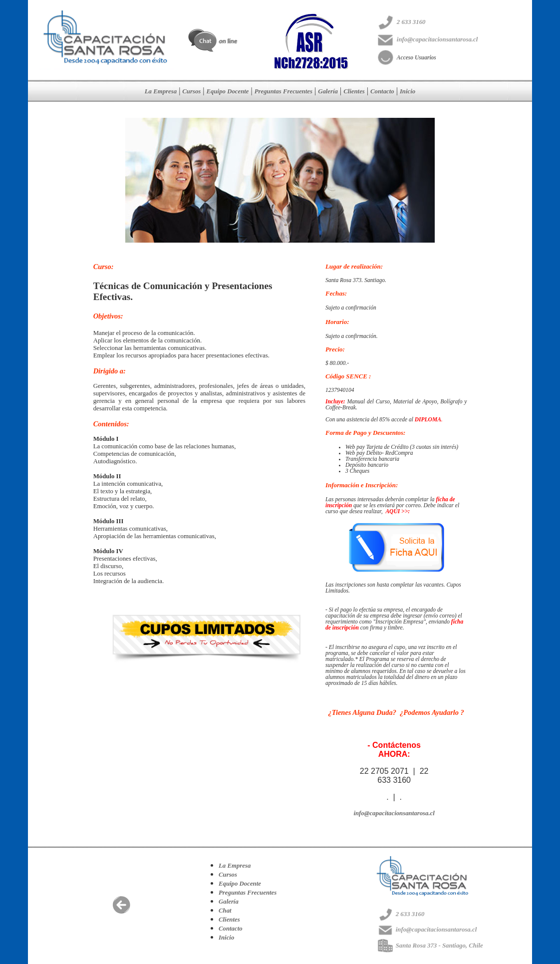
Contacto (382, 91)
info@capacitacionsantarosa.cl (394, 813)
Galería (328, 91)
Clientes (354, 91)
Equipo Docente (228, 91)
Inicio (408, 91)
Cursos (191, 91)
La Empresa (161, 91)
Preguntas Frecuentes (283, 91)
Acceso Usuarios (417, 57)
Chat (225, 911)
